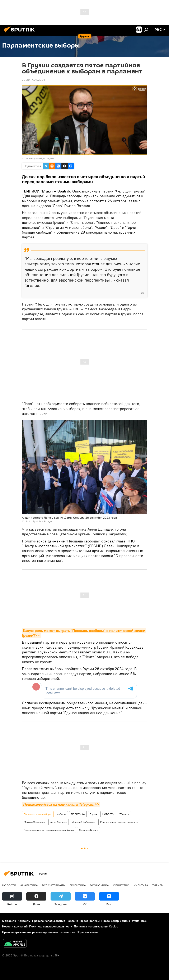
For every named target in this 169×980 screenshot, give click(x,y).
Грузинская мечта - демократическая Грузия (49, 830)
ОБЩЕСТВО (121, 885)
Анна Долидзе (59, 822)
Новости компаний (15, 926)
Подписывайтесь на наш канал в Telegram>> (61, 804)
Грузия (94, 814)
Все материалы (54, 885)
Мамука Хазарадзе (35, 822)
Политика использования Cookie (96, 926)
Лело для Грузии (88, 830)
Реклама (72, 921)
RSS (144, 921)
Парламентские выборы (38, 814)
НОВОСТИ (108, 814)
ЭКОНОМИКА (99, 885)
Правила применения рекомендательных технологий (39, 932)
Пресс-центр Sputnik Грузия (120, 921)
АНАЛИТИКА (29, 885)
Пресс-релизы (90, 921)
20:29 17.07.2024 (33, 80)
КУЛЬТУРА (141, 885)
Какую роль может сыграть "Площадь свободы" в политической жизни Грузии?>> (84, 633)
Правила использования (49, 921)
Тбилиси (124, 814)
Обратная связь (87, 932)
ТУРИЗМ (158, 885)
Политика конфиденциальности (51, 926)
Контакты (24, 921)
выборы (61, 814)
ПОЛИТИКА (78, 814)
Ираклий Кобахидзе (84, 822)
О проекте (9, 921)
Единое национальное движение (119, 822)
